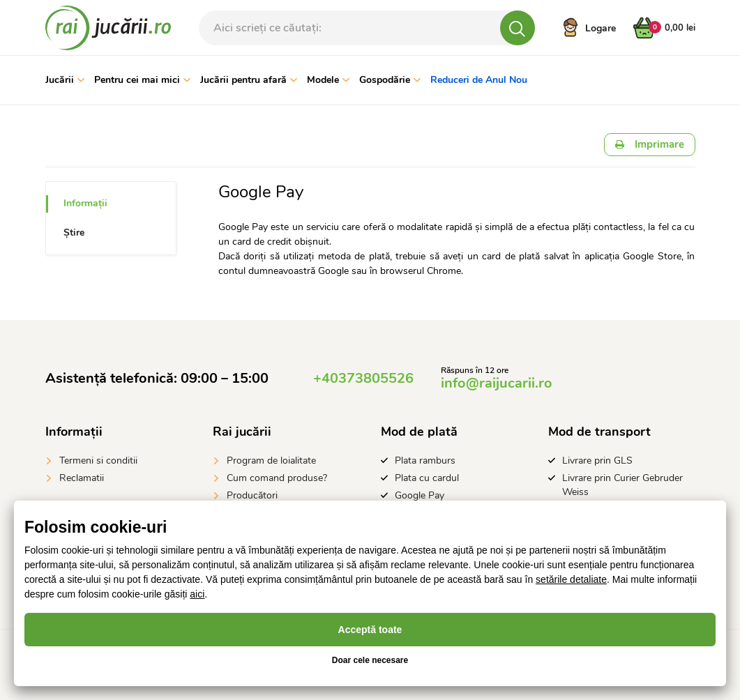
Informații (85, 203)
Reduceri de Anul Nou (479, 80)
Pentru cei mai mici (142, 80)
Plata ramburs (425, 461)
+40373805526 (363, 378)
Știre (74, 233)
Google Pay (420, 495)
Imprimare (650, 144)
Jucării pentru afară (249, 80)
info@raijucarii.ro (497, 383)
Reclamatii (82, 478)
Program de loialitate (271, 461)
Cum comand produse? (277, 478)
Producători (252, 495)
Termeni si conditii (98, 461)
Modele (328, 80)
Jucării (65, 80)
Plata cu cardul (427, 478)
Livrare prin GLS (597, 461)
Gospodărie (390, 80)
